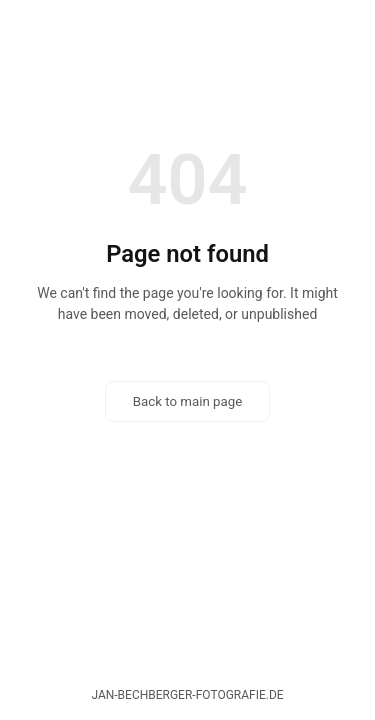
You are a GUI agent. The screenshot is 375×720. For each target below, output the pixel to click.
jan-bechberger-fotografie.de (187, 695)
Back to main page (188, 401)
